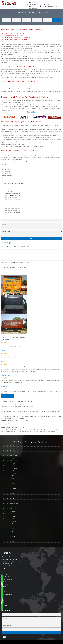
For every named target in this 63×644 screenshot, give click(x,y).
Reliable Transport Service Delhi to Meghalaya (12, 36)
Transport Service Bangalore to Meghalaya (12, 194)
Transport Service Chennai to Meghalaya (12, 188)
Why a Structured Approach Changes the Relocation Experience (15, 257)
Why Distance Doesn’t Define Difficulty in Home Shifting (14, 252)
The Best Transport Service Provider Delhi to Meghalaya (15, 34)
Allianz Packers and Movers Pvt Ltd (38, 642)
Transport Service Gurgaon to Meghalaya (12, 190)
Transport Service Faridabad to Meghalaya (12, 197)
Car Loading (4, 582)
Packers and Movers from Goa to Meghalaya (13, 212)
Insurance (4, 587)
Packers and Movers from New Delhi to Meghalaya (14, 201)
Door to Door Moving (6, 577)
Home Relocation (6, 572)
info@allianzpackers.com (50, 6)
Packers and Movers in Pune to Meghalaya (12, 210)
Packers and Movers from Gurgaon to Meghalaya (13, 203)
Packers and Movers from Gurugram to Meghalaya (14, 205)
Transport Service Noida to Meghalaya (11, 192)
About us (4, 600)
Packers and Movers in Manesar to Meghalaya (13, 209)
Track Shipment (5, 592)
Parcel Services (5, 589)
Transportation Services (7, 579)
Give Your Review (7, 396)
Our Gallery (4, 605)
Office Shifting (5, 574)
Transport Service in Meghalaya (10, 186)
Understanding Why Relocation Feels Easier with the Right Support (16, 262)
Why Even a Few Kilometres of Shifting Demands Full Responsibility (16, 247)
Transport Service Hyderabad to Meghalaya (12, 195)
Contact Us (4, 603)
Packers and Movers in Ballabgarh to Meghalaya (13, 207)
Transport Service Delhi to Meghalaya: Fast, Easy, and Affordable (16, 38)
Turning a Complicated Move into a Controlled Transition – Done (15, 267)
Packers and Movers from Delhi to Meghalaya (13, 199)
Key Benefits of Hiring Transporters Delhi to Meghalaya (14, 39)
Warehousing (5, 584)
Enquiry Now (4, 608)
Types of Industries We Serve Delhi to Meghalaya (13, 41)
